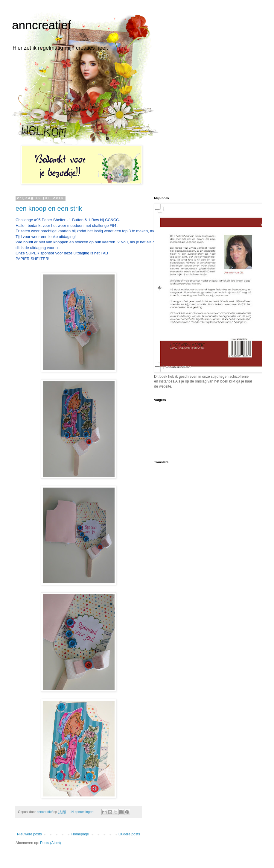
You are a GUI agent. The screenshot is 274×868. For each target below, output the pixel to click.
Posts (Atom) (50, 843)
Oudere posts (129, 834)
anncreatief (42, 25)
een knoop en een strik (49, 208)
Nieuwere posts (29, 834)
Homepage (80, 834)
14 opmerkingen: (83, 812)
